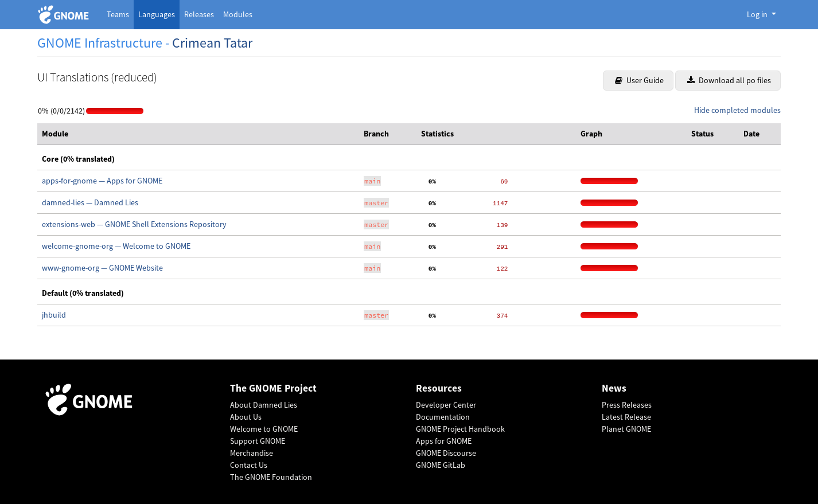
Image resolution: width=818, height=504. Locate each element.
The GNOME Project (273, 388)
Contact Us (249, 465)
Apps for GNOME (444, 441)
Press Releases (627, 405)
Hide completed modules (737, 110)
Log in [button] (758, 14)
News (614, 388)
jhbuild (54, 315)
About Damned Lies (264, 405)
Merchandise (252, 453)
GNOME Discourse (446, 453)
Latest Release (626, 417)
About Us (246, 417)
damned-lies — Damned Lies (90, 202)
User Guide (639, 80)
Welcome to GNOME (264, 429)
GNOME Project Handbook (460, 429)
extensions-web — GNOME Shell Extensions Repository (134, 224)
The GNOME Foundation (271, 477)
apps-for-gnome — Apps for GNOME (102, 181)
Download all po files (729, 80)
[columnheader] (198, 134)
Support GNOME (258, 441)
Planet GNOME (626, 429)
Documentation (443, 417)
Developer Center (446, 405)
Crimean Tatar (212, 43)
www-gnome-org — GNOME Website (102, 268)
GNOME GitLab (441, 465)
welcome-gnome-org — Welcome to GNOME (116, 246)
